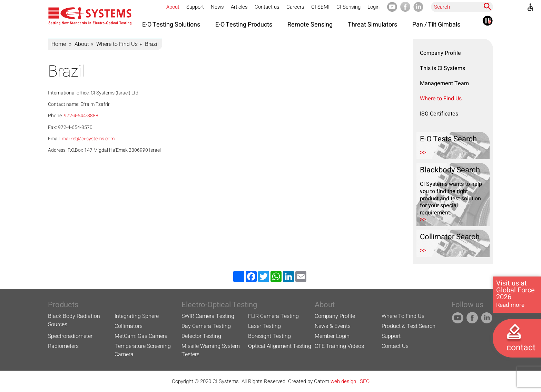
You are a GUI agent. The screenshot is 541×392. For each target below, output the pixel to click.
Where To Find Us (403, 316)
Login (373, 7)
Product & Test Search (409, 326)
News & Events (333, 326)
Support (195, 7)
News (217, 7)
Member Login (332, 336)
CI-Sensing (348, 7)
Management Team (444, 83)
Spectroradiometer (70, 336)
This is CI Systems (442, 68)
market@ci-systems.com (88, 139)
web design (343, 381)
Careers (295, 7)
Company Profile (440, 53)
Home (59, 44)
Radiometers (63, 346)
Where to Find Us (117, 44)
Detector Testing (201, 336)
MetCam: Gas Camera (141, 336)
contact (521, 348)
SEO (365, 381)
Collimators (129, 326)
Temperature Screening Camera (143, 350)
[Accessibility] (530, 7)
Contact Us (395, 346)
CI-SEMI (320, 7)
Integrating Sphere (137, 316)
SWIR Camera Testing (208, 316)
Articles (239, 7)
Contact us (267, 7)
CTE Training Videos (339, 346)
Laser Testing (264, 326)
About (173, 7)
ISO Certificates (439, 114)
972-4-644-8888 (81, 116)
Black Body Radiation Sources (74, 320)
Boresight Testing (269, 336)
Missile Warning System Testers (211, 350)
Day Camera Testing (206, 326)
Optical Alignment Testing (280, 346)
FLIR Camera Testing (273, 316)
